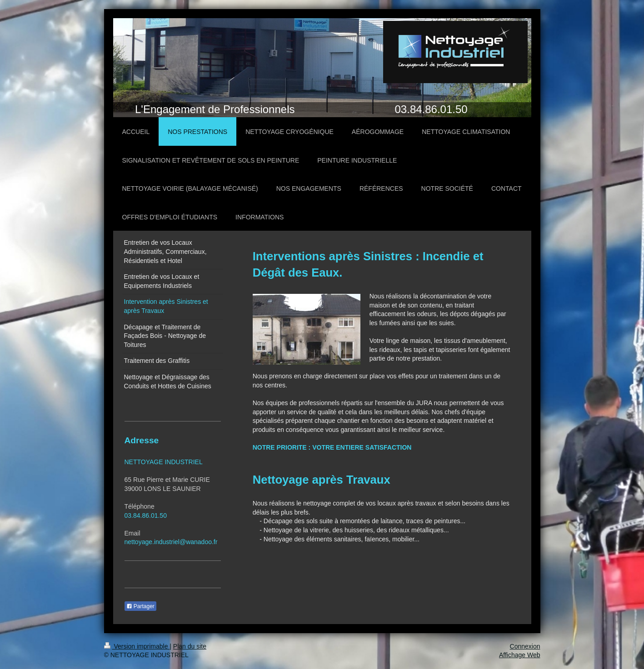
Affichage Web (520, 655)
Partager (140, 606)
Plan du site (190, 646)
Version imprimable (137, 646)
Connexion (525, 646)
